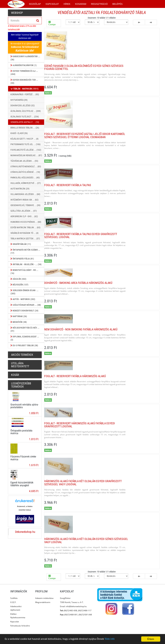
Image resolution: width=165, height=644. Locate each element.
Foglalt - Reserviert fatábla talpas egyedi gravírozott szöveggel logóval (81, 236)
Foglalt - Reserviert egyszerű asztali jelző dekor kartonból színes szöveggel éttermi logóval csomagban (85, 135)
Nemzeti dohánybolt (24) (24, 311)
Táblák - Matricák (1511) (25, 89)
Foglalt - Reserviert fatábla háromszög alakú (75, 376)
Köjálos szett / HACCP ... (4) (24, 139)
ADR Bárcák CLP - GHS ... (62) (24, 216)
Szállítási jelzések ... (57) (24, 211)
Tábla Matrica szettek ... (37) (25, 239)
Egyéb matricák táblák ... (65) (25, 227)
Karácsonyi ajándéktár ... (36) (25, 58)
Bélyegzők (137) (19, 285)
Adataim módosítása (44, 598)
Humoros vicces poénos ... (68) (26, 222)
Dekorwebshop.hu (25, 532)
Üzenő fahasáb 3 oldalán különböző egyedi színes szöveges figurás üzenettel (84, 67)
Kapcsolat (15, 622)
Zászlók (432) (18, 279)
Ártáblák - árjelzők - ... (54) (26, 264)
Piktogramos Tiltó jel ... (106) (25, 144)
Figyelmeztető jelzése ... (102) (26, 150)
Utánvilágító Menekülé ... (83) (26, 166)
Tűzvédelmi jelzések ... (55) (24, 161)
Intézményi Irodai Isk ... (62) (24, 200)
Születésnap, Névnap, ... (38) (26, 305)
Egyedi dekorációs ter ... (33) (24, 81)
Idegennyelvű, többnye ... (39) (25, 205)
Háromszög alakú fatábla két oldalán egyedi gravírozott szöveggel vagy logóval (83, 483)
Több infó (111, 639)
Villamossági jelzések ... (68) (25, 194)
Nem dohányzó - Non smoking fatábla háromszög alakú (81, 329)
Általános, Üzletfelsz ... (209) (26, 111)
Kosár (15, 375)
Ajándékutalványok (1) (24, 65)
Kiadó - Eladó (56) (19, 133)
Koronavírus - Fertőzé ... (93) (25, 94)
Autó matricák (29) (20, 189)
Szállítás (14, 598)
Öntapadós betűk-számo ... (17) (25, 251)
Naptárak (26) (19, 316)
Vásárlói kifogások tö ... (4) (24, 233)
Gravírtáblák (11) (21, 244)
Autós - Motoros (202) (23, 299)
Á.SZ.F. (13, 602)
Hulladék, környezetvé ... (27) (26, 183)
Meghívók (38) (19, 322)
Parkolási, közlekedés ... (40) (25, 178)
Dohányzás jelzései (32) (23, 105)
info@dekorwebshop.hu (76, 606)
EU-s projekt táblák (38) (24, 345)
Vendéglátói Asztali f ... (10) (25, 122)
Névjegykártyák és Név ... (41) (25, 329)
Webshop (17, 13)
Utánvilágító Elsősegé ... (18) (25, 172)
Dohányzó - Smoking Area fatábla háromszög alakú (78, 283)
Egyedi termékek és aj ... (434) (24, 72)
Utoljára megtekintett (20, 365)
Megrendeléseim (43, 602)
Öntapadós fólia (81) (22, 259)
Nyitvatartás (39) (19, 100)
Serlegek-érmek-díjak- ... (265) (24, 292)
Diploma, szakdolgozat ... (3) (25, 338)
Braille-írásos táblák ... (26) (25, 128)
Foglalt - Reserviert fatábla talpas (68, 185)
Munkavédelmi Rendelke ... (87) (26, 155)
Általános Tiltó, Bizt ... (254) (25, 117)
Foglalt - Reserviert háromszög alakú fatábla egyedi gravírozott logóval (80, 425)
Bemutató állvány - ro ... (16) (24, 271)
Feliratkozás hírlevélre (20, 626)
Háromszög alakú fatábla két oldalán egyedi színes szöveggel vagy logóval (86, 540)
